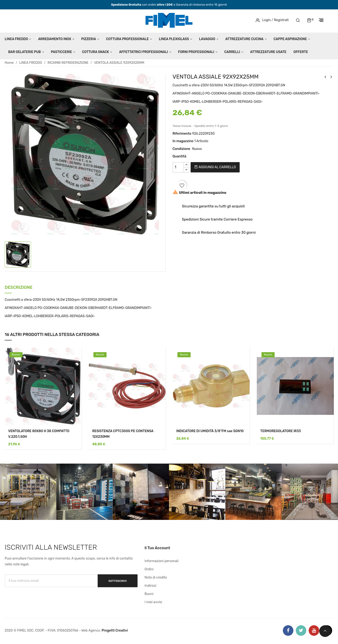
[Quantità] (178, 167)
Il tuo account (157, 548)
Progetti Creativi (115, 631)
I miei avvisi (153, 602)
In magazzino (183, 141)
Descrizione (19, 288)
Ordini (149, 569)
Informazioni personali (162, 561)
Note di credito (156, 577)
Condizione (181, 149)
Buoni (149, 594)
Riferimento (182, 134)
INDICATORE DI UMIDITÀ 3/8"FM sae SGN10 (210, 431)
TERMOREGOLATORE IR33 (281, 431)
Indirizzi (150, 586)
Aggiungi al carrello (215, 167)
